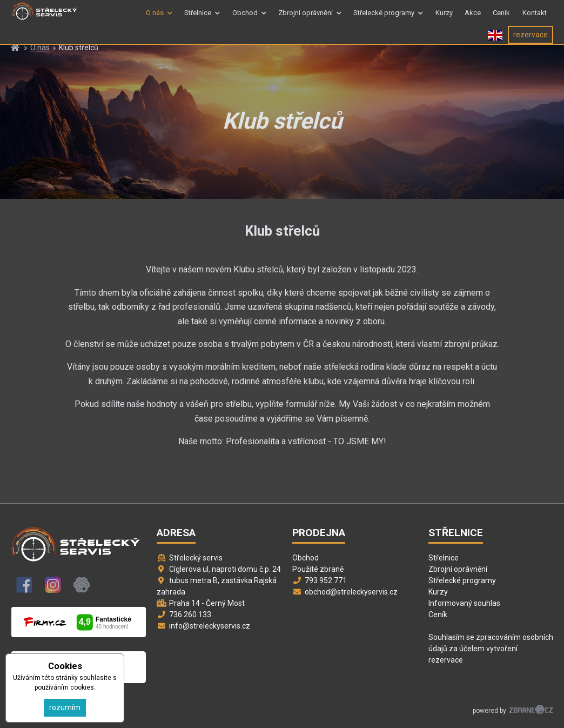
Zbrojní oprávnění (305, 18)
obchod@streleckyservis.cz (351, 592)
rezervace (531, 45)
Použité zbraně (318, 569)
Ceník (501, 18)
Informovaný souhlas (464, 603)
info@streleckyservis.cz (210, 626)
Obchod (245, 18)
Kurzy (444, 18)
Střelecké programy (384, 18)
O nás (155, 18)
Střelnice (198, 18)
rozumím (65, 707)
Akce (473, 18)
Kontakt (535, 18)
